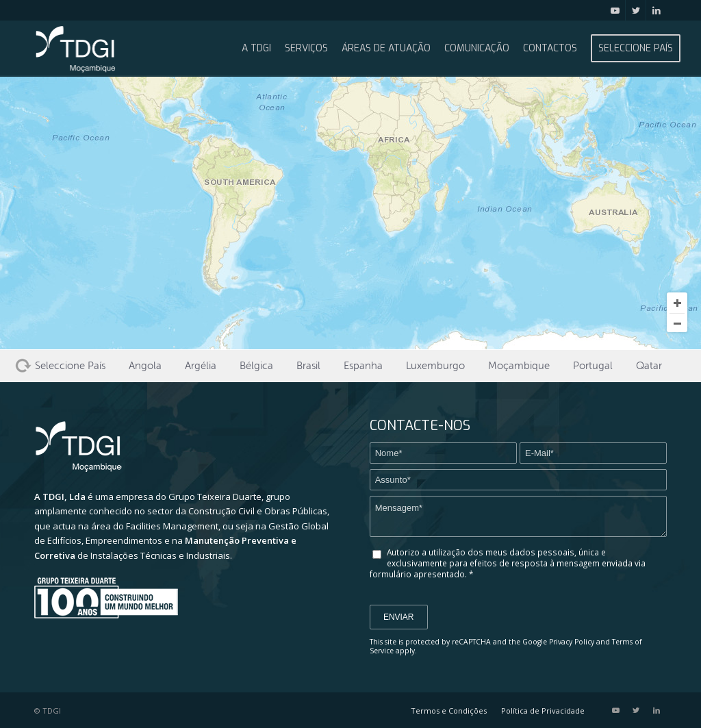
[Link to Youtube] (615, 10)
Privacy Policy (572, 642)
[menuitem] (256, 49)
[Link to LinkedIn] (657, 10)
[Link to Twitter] (636, 10)
